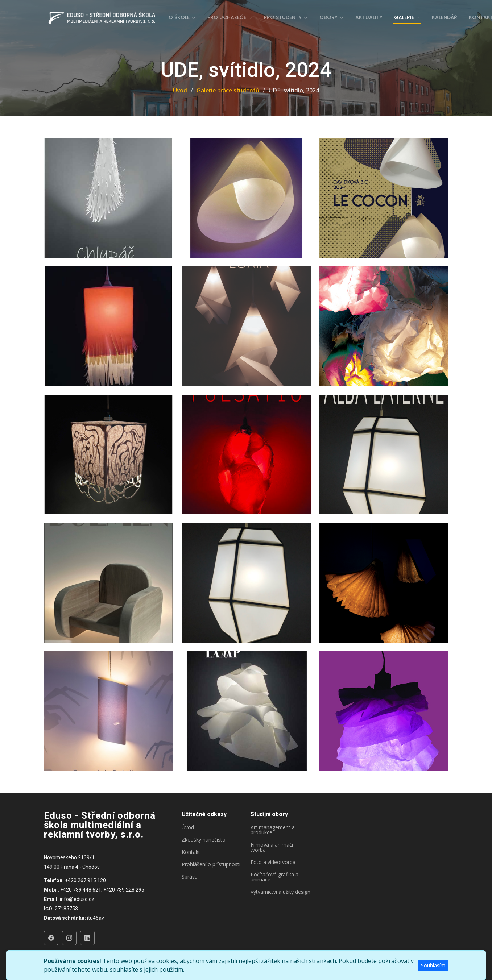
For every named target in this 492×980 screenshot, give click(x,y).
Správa (190, 877)
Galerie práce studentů (228, 90)
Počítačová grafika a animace (274, 877)
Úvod (180, 90)
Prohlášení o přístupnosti (211, 864)
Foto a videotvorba (273, 862)
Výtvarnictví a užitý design (280, 892)
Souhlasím (433, 965)
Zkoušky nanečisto (204, 840)
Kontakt (191, 852)
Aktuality (369, 17)
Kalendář (445, 17)
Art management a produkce (273, 830)
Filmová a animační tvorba (273, 847)
